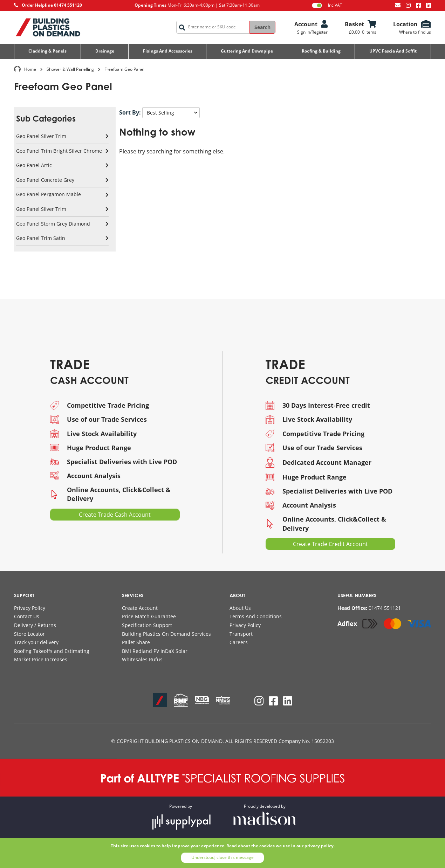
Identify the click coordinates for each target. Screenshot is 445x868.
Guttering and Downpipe (247, 51)
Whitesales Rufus (142, 659)
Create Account (140, 608)
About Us (240, 608)
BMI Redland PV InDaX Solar (155, 651)
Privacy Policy (30, 608)
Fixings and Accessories (168, 51)
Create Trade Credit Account (330, 544)
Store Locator (29, 634)
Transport (241, 634)
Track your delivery (36, 642)
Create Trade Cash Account (115, 515)
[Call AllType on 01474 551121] (369, 608)
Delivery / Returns (35, 625)
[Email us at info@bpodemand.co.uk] (398, 5)
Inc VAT (327, 5)
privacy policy (319, 846)
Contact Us (27, 616)
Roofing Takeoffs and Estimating (52, 651)
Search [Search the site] (262, 27)
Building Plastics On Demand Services (166, 634)
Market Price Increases (41, 659)
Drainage (105, 51)
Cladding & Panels (47, 51)
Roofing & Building (321, 51)
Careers (239, 642)
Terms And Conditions (256, 616)
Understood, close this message (222, 857)
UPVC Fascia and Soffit (393, 51)
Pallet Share (136, 642)
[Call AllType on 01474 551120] (48, 5)
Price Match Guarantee (149, 616)
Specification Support (147, 625)
